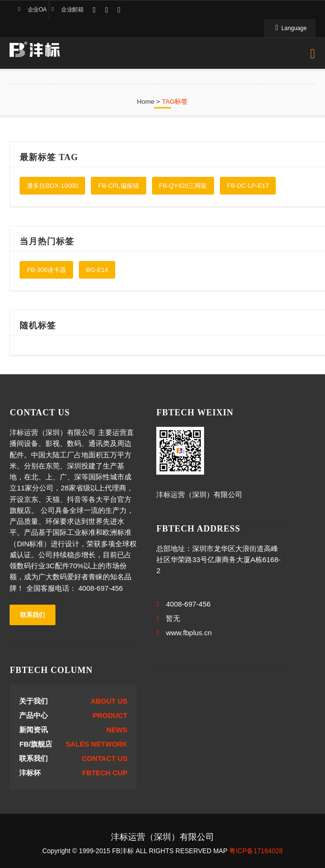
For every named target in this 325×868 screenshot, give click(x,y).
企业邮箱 (72, 10)
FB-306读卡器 (46, 270)
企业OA (37, 10)
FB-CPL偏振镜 (118, 186)
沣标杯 (30, 773)
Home (146, 102)
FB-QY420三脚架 (183, 186)
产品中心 (33, 716)
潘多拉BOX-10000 (52, 186)
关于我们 (33, 701)
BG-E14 (97, 270)
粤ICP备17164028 (256, 851)
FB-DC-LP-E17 (248, 186)
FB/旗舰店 (36, 744)
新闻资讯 (33, 730)
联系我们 (32, 615)
